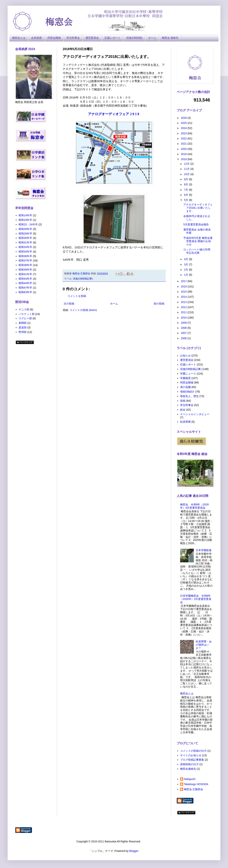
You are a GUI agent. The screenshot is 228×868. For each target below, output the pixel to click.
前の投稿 (159, 304)
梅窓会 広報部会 (194, 789)
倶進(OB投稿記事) (83, 279)
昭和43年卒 (25, 279)
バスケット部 (27, 314)
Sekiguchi (190, 779)
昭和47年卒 (25, 288)
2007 (184, 333)
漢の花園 (185, 387)
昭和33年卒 (25, 247)
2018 (184, 159)
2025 (184, 123)
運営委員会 (92, 38)
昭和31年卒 (25, 242)
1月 (186, 275)
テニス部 (24, 309)
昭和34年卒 (25, 252)
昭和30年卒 (25, 238)
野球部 (23, 332)
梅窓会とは (19, 38)
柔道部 (23, 327)
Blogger (134, 851)
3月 (186, 264)
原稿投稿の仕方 (189, 764)
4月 (186, 259)
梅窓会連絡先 (188, 769)
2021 (184, 144)
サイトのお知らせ (191, 755)
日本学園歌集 (204, 550)
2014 (184, 297)
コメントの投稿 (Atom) (83, 310)
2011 (184, 312)
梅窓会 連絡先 (170, 38)
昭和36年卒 (25, 256)
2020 (184, 149)
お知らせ (185, 356)
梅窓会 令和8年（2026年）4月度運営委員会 (194, 506)
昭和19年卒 (25, 220)
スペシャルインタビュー (195, 414)
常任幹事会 (73, 38)
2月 (186, 270)
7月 (186, 190)
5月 (186, 200)
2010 (184, 318)
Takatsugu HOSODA (196, 784)
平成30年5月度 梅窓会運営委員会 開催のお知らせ (198, 241)
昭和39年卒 (25, 270)
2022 (184, 139)
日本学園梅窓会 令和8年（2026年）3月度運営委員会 (196, 599)
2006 (184, 338)
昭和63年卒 (25, 292)
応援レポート (112, 38)
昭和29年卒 (25, 234)
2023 (184, 133)
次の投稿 (69, 304)
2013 (184, 302)
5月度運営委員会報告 (196, 224)
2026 (184, 118)
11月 (187, 169)
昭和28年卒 (25, 229)
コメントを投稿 (77, 296)
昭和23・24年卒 (28, 224)
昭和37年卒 (25, 260)
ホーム (152, 38)
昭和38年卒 (25, 265)
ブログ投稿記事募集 (192, 760)
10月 (187, 174)
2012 (184, 307)
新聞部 (23, 323)
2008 (184, 328)
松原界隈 (185, 422)
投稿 (183, 401)
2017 (184, 281)
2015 (184, 292)
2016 (184, 286)
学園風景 (185, 378)
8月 (186, 184)
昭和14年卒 (25, 215)
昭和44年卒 (25, 283)
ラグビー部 (25, 318)
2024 (184, 128)
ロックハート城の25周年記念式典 (197, 251)
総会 (183, 410)
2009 (184, 323)
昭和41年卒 (25, 274)
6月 (186, 195)
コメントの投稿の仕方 (193, 751)
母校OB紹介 (187, 392)
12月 (187, 164)
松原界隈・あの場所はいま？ (204, 645)
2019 (184, 154)
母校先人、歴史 (189, 396)
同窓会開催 (54, 38)
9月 (186, 179)
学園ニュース (188, 374)
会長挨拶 (36, 38)
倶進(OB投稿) (134, 38)
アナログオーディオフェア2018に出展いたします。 (198, 208)
